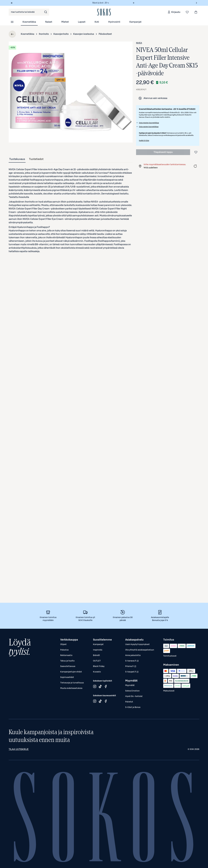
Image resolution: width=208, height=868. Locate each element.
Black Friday (99, 666)
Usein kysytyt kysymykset (137, 644)
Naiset (49, 22)
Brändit (96, 655)
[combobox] (29, 12)
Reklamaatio (66, 655)
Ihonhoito (44, 34)
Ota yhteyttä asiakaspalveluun (140, 650)
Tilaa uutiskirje (19, 749)
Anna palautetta (133, 655)
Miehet (65, 22)
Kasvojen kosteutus (84, 34)
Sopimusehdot (67, 677)
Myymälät (130, 685)
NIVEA (139, 43)
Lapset (82, 22)
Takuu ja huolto (67, 661)
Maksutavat (169, 691)
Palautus (64, 650)
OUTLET (97, 661)
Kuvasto (97, 672)
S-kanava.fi (132, 662)
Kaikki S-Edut (144, 141)
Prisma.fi (132, 667)
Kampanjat (135, 22)
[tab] (17, 159)
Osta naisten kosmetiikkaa (149, 127)
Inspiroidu (98, 650)
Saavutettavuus (68, 666)
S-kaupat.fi (132, 673)
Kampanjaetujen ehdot (71, 672)
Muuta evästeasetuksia (71, 688)
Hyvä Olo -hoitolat (134, 696)
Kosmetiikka (29, 22)
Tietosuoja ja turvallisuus (72, 683)
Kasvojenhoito (61, 34)
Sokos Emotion (132, 691)
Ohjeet (63, 644)
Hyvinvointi (114, 22)
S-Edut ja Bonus (133, 707)
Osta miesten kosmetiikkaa (149, 123)
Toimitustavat (170, 656)
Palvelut (129, 702)
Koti (97, 22)
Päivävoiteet (105, 34)
